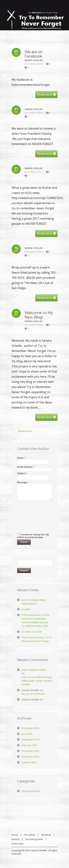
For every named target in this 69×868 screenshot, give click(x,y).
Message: (23, 482)
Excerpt (15, 839)
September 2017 (31, 740)
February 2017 (29, 745)
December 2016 (30, 751)
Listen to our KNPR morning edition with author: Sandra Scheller (37, 681)
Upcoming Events (34, 64)
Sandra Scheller (39, 850)
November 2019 (30, 728)
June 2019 (27, 734)
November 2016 (30, 757)
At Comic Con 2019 (32, 632)
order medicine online (34, 670)
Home (15, 835)
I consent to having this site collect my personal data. (33, 536)
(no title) (26, 609)
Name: (21, 458)
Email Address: (26, 467)
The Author (30, 835)
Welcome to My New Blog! (39, 315)
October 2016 (29, 762)
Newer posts (22, 432)
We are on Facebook (34, 54)
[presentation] (32, 516)
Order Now (17, 844)
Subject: (22, 473)
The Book (46, 835)
